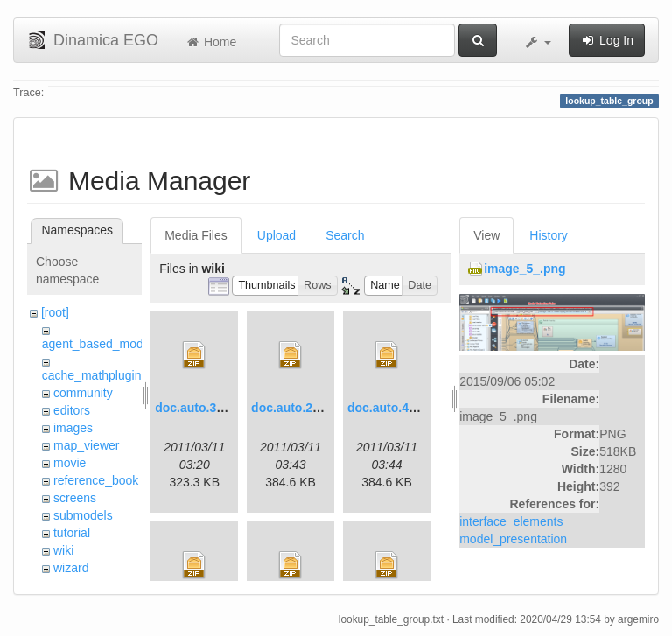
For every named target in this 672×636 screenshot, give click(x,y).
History (549, 235)
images (73, 428)
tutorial (72, 533)
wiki (63, 550)
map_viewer (86, 445)
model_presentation (513, 539)
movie (70, 463)
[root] (55, 312)
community (83, 393)
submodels (83, 515)
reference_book (96, 480)
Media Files (196, 235)
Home (210, 42)
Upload (276, 235)
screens (75, 498)
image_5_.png (525, 269)
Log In (607, 40)
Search (345, 235)
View (486, 235)
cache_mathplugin (92, 375)
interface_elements (511, 521)
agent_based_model (98, 344)
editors (72, 410)
